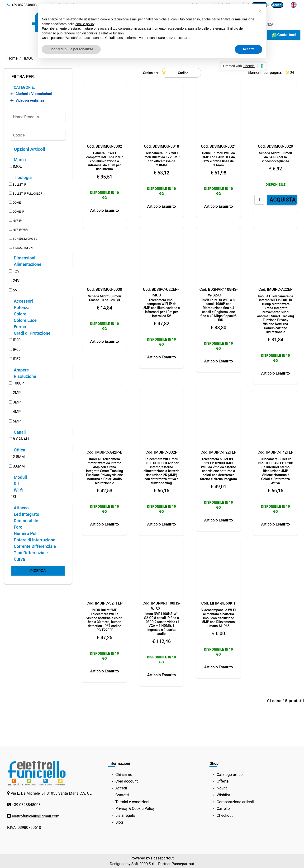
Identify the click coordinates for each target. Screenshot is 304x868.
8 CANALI (21, 439)
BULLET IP (19, 185)
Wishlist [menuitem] (223, 795)
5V (15, 290)
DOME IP (18, 212)
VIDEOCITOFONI (23, 248)
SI (14, 497)
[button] (38, 571)
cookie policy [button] (85, 24)
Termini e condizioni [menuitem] (132, 802)
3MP (17, 402)
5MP (17, 421)
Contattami (284, 35)
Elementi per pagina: (265, 73)
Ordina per (151, 73)
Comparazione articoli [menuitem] (235, 802)
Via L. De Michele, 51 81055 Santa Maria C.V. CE (51, 793)
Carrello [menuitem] (223, 809)
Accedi (277, 5)
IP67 (17, 359)
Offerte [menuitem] (223, 781)
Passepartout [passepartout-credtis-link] (162, 858)
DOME (17, 203)
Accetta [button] (249, 49)
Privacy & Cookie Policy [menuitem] (135, 809)
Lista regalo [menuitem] (125, 815)
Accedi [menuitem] (121, 788)
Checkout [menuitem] (225, 815)
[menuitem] (294, 5)
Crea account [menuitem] (127, 781)
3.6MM (19, 466)
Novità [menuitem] (222, 788)
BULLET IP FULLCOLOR (28, 194)
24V (16, 281)
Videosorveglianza (30, 101)
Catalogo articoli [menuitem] (230, 775)
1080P (18, 383)
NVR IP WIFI (20, 230)
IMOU (18, 167)
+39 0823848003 (22, 5)
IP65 (17, 350)
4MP (17, 412)
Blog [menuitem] (119, 822)
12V (16, 271)
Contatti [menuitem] (122, 795)
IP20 (17, 340)
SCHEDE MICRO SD (25, 239)
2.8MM (19, 457)
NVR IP (17, 221)
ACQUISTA (283, 200)
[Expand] (12, 94)
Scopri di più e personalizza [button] (71, 49)
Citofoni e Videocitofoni (34, 94)
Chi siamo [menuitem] (124, 775)
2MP (17, 393)
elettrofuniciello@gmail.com (36, 816)
